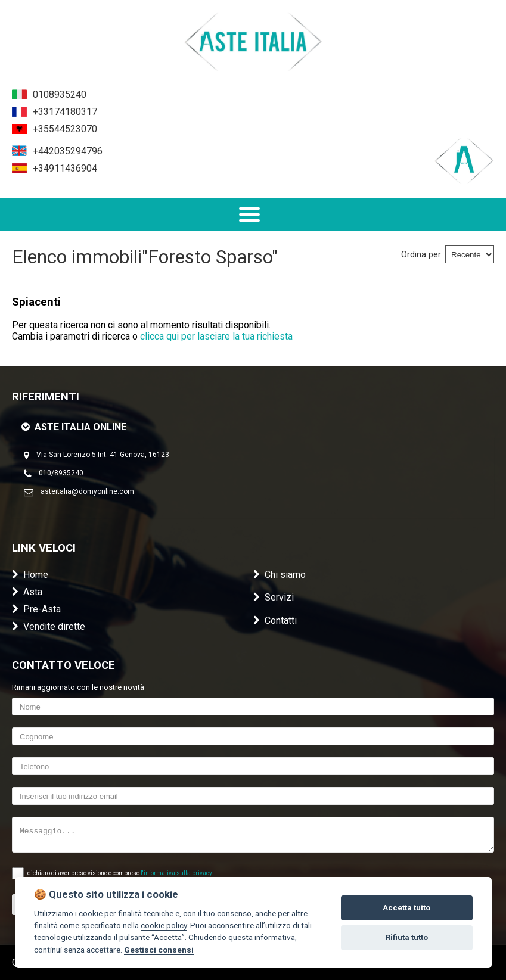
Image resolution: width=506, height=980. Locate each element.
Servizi (274, 597)
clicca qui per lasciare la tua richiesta (216, 336)
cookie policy (164, 925)
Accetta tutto (406, 908)
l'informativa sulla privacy (176, 873)
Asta (27, 592)
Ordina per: (422, 255)
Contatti (275, 620)
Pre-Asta (36, 609)
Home (30, 575)
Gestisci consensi (159, 950)
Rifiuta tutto (407, 937)
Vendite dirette (49, 626)
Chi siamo (280, 575)
